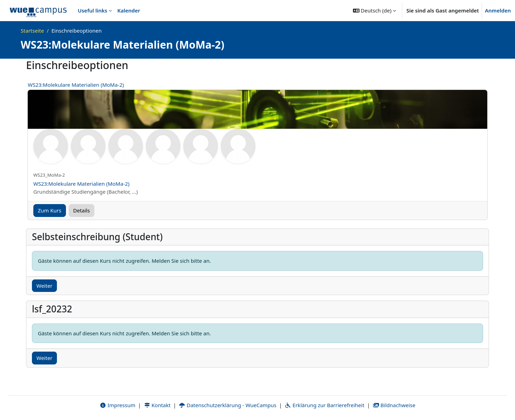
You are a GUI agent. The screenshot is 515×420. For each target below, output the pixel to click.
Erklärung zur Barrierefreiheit (324, 405)
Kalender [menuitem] (129, 10)
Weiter (44, 286)
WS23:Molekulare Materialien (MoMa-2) (76, 85)
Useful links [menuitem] (92, 10)
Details (82, 210)
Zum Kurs (50, 210)
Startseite (32, 31)
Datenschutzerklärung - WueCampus (227, 405)
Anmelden (498, 10)
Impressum (117, 405)
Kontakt (157, 405)
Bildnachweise (394, 405)
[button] (374, 10)
